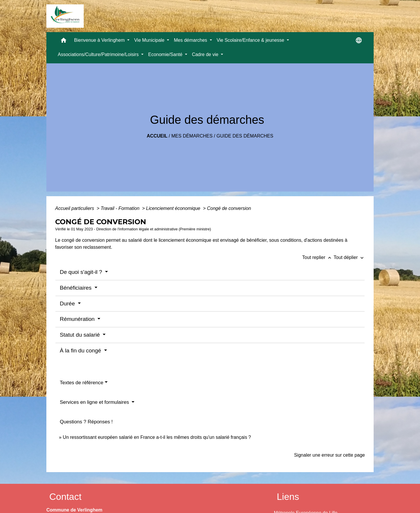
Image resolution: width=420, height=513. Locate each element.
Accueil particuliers (75, 208)
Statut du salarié (81, 335)
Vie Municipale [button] (150, 40)
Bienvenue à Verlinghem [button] (100, 40)
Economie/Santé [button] (166, 54)
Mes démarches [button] (191, 40)
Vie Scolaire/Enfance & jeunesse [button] (251, 40)
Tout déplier (349, 257)
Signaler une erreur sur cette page (329, 455)
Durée (68, 304)
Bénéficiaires (76, 288)
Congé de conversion (229, 208)
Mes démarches (192, 136)
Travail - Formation (121, 208)
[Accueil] (65, 16)
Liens (288, 497)
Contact (65, 497)
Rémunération (78, 319)
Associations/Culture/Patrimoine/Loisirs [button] (99, 54)
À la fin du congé (81, 351)
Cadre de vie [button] (206, 54)
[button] (64, 42)
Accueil (157, 136)
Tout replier (318, 257)
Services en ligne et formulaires (95, 402)
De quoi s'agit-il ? (82, 272)
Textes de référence (82, 383)
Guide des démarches (245, 136)
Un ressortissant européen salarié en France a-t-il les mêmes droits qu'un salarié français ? (157, 437)
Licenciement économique (174, 208)
